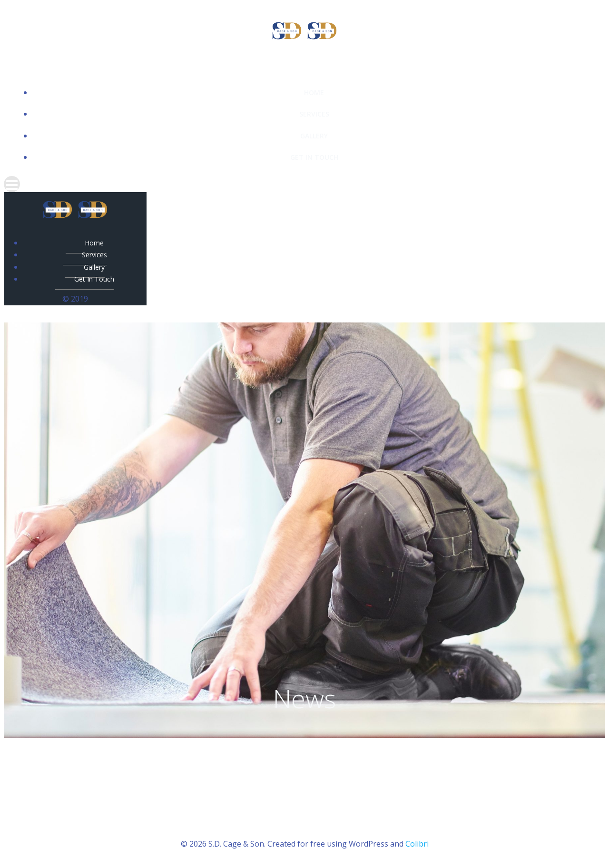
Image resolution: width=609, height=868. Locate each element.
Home (314, 93)
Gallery (314, 136)
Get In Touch (314, 157)
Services (314, 114)
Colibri (417, 844)
